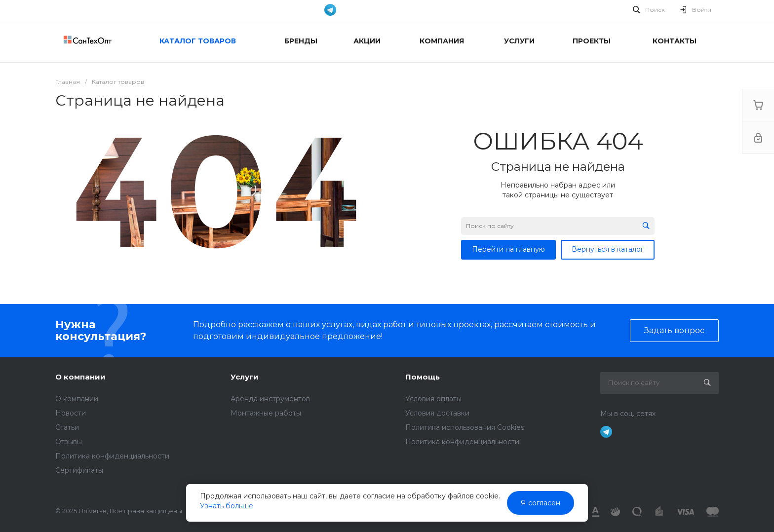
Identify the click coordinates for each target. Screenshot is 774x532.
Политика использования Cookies (465, 427)
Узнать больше (227, 506)
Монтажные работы (266, 413)
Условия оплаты (433, 399)
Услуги (245, 377)
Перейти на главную (508, 249)
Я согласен (541, 503)
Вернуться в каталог (608, 249)
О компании (80, 377)
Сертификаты (79, 470)
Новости (71, 413)
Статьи (67, 427)
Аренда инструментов (270, 399)
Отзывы (69, 442)
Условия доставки (437, 413)
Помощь (423, 377)
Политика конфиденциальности (112, 456)
